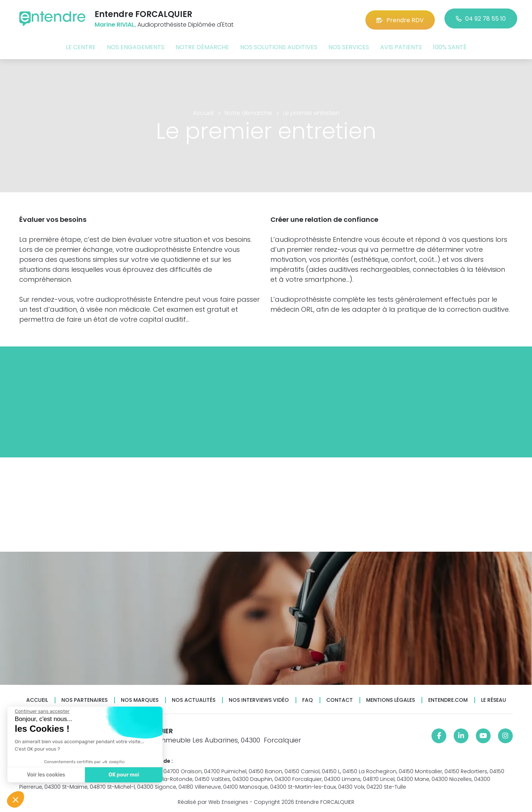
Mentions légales (391, 699)
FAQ (308, 699)
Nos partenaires (84, 699)
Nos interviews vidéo (259, 699)
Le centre (81, 46)
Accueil (37, 699)
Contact (340, 699)
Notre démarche (202, 46)
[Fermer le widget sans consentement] (41, 711)
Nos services (349, 46)
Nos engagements (136, 46)
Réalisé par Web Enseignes (213, 801)
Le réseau (494, 699)
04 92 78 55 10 (481, 18)
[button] (16, 799)
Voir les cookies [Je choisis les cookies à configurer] (45, 775)
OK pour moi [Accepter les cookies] (123, 775)
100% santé (450, 46)
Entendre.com (448, 699)
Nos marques (140, 699)
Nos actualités (194, 699)
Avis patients (401, 46)
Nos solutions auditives (279, 46)
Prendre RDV (400, 18)
